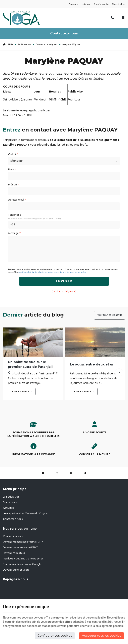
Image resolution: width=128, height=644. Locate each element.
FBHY (8, 45)
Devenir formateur (14, 553)
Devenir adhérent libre (16, 570)
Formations (10, 502)
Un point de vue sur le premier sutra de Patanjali (30, 364)
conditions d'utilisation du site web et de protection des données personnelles (52, 272)
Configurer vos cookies (55, 636)
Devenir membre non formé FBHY (23, 542)
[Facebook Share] (57, 473)
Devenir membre (101, 4)
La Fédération (24, 45)
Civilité (13, 154)
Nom (12, 170)
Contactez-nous (64, 33)
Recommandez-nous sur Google (22, 564)
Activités (8, 508)
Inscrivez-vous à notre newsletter (23, 559)
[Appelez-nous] (112, 18)
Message (14, 233)
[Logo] (21, 18)
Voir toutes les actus (110, 315)
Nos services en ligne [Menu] (20, 529)
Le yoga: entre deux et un (92, 364)
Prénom (14, 185)
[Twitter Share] (71, 473)
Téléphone (15, 215)
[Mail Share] (43, 473)
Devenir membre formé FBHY (20, 548)
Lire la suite (21, 392)
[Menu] (123, 18)
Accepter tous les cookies (101, 636)
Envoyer (64, 281)
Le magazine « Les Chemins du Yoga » (25, 514)
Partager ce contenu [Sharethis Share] (85, 473)
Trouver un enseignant (80, 4)
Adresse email (17, 200)
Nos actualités (119, 4)
